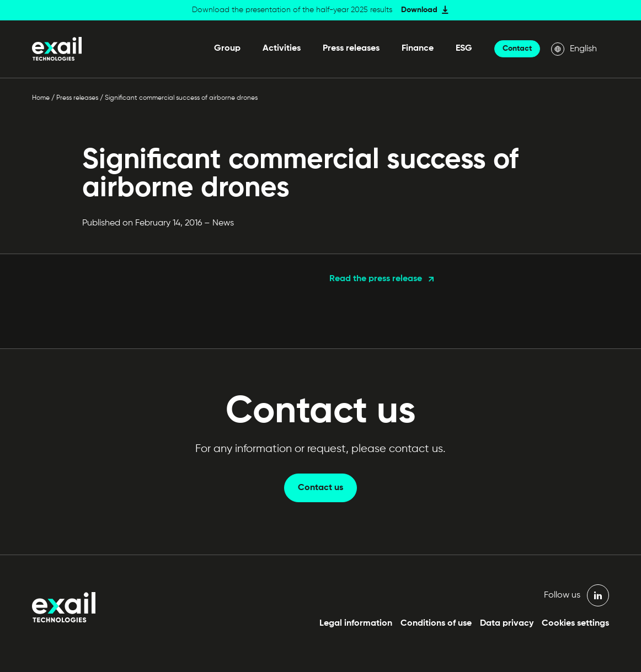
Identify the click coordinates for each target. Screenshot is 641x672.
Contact (517, 49)
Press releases (351, 49)
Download (419, 10)
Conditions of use (436, 623)
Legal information (356, 623)
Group (227, 49)
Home (41, 98)
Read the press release (376, 279)
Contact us (320, 488)
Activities (282, 49)
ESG (464, 49)
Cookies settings (575, 623)
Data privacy (507, 623)
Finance (418, 49)
